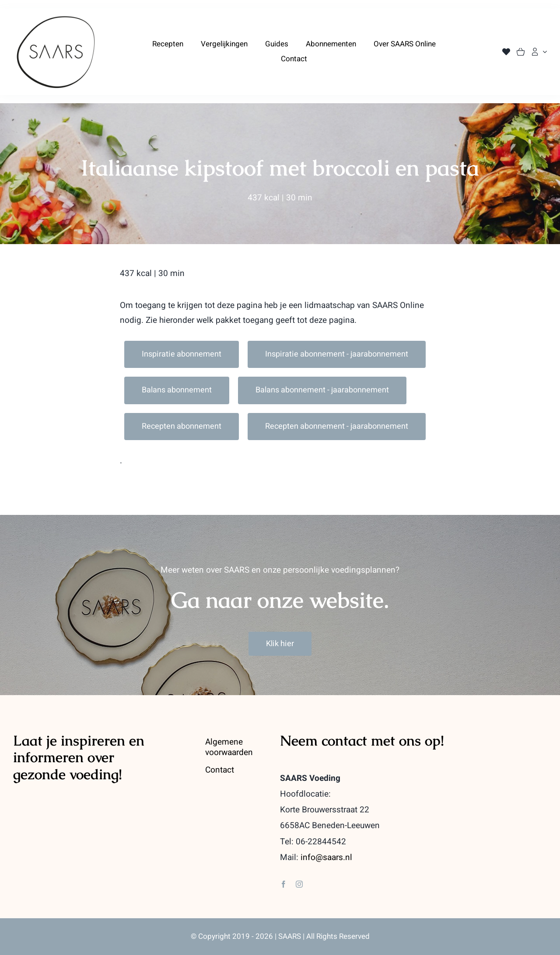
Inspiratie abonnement (182, 354)
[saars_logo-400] (56, 19)
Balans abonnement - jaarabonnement (322, 390)
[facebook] (283, 884)
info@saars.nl (326, 857)
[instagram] (299, 884)
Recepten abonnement (182, 426)
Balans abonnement (177, 390)
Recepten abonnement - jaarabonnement (337, 426)
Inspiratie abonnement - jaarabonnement (337, 354)
